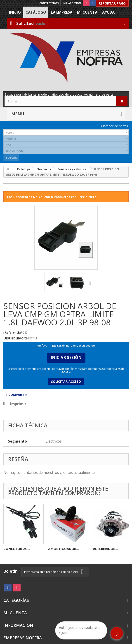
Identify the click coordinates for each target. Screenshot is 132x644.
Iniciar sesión (72, 3)
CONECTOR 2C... (17, 549)
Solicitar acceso (66, 381)
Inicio (15, 12)
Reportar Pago (112, 3)
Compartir (17, 395)
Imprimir (18, 404)
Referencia (13, 333)
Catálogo (36, 12)
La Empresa (62, 12)
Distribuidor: (15, 338)
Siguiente (91, 283)
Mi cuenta (87, 12)
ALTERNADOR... (105, 549)
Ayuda (108, 12)
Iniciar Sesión (66, 357)
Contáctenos (49, 3)
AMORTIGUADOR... (64, 549)
